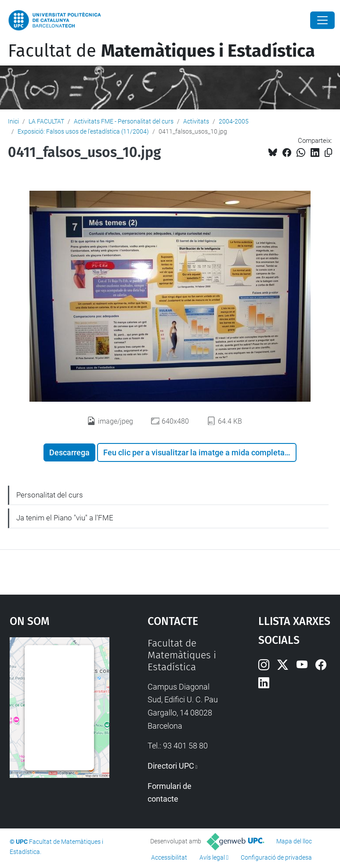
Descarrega (69, 452)
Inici (13, 121)
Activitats (196, 121)
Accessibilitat (169, 857)
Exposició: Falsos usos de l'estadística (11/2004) (83, 131)
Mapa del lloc (294, 841)
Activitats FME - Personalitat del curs (124, 121)
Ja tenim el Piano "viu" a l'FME (65, 518)
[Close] (322, 20)
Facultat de (161, 51)
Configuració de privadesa (276, 857)
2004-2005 (234, 121)
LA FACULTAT (46, 121)
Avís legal (212, 857)
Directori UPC (171, 766)
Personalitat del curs (50, 495)
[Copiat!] (328, 153)
